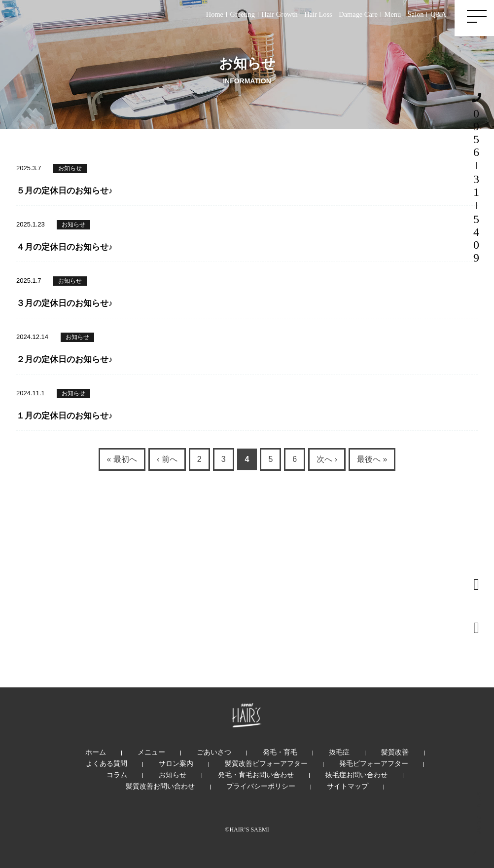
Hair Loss (318, 14)
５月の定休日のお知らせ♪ (65, 191)
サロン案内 (176, 763)
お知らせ (70, 168)
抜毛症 (339, 752)
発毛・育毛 (280, 752)
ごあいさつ (214, 752)
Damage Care (358, 14)
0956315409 (476, 178)
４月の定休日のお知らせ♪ (65, 247)
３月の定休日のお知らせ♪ (65, 303)
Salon (416, 14)
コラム (117, 775)
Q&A (438, 14)
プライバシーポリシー (261, 786)
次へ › (327, 459)
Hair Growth (280, 14)
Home (215, 14)
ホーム (96, 752)
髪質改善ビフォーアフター (266, 763)
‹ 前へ (167, 459)
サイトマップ (348, 786)
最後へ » (372, 459)
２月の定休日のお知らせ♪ (65, 359)
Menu (393, 14)
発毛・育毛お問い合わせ (256, 775)
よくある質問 (106, 763)
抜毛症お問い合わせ (356, 775)
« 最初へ (122, 459)
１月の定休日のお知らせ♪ (65, 416)
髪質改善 (395, 752)
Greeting (243, 14)
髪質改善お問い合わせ (160, 786)
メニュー (151, 752)
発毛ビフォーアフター (374, 763)
